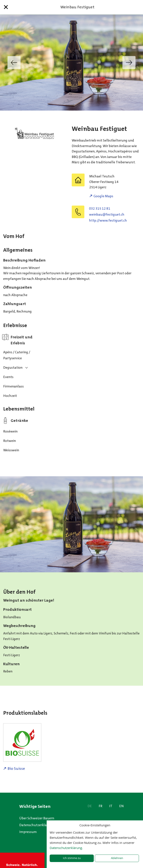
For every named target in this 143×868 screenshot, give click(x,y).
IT (111, 806)
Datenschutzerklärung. (66, 848)
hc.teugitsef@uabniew (107, 214)
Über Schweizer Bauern (37, 818)
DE (90, 806)
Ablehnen (117, 858)
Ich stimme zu (72, 858)
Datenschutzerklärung (37, 825)
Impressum (28, 832)
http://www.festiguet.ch (108, 220)
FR (101, 806)
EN (121, 806)
